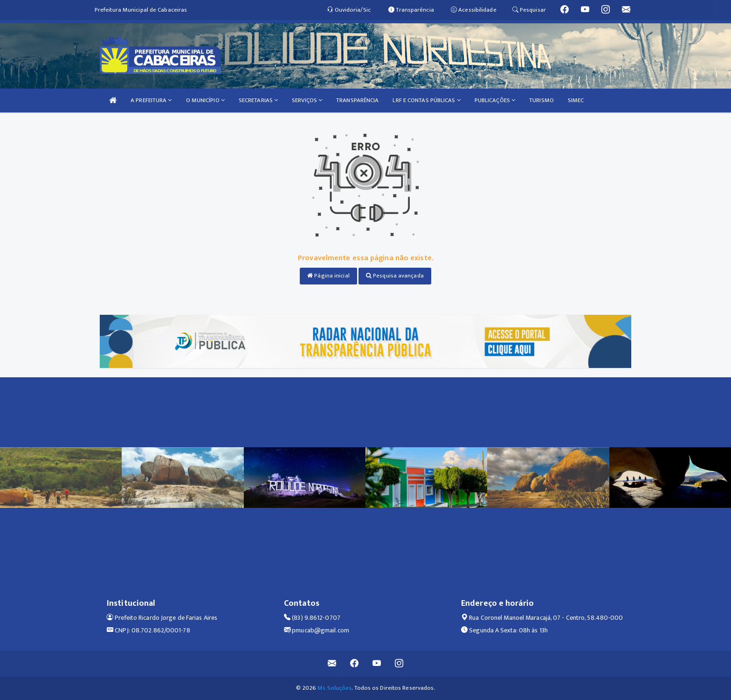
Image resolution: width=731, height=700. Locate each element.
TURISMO (541, 100)
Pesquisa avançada (395, 276)
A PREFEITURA (151, 100)
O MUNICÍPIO (205, 100)
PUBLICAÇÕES (495, 100)
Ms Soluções (334, 688)
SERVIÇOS (307, 100)
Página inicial (328, 276)
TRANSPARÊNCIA (357, 100)
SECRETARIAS (258, 100)
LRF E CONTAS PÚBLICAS (426, 100)
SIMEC (576, 100)
